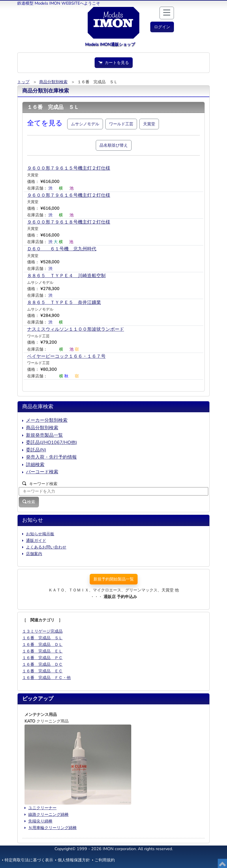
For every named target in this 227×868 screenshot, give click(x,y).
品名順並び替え (114, 145)
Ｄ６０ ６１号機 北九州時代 (62, 249)
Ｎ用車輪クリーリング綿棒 (52, 828)
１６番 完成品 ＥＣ (42, 671)
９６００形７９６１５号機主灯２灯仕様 (69, 168)
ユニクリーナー (42, 808)
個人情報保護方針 (74, 860)
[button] (162, 27)
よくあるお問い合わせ (46, 547)
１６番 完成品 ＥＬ (42, 651)
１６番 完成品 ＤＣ (42, 664)
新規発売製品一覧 (44, 435)
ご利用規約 (105, 860)
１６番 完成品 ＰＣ (42, 658)
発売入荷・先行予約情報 (51, 457)
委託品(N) (36, 450)
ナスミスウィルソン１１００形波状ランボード (76, 329)
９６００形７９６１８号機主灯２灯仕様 (69, 222)
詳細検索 (35, 465)
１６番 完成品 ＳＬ (42, 638)
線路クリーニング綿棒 (48, 814)
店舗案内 (34, 554)
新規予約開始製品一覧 (114, 579)
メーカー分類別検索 (47, 420)
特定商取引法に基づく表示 (29, 860)
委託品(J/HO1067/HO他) (51, 442)
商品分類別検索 (53, 82)
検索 (29, 502)
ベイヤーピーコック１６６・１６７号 (66, 356)
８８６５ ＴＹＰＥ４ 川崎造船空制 (66, 276)
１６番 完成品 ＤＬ (42, 644)
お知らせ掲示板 (40, 534)
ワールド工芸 (121, 124)
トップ (23, 82)
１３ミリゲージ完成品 (42, 631)
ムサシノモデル (85, 124)
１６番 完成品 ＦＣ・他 (46, 678)
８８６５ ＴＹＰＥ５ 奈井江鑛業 (64, 302)
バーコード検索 (42, 472)
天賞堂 (149, 124)
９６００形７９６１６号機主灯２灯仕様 (69, 195)
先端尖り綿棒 (40, 821)
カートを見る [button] (114, 63)
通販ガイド (36, 540)
